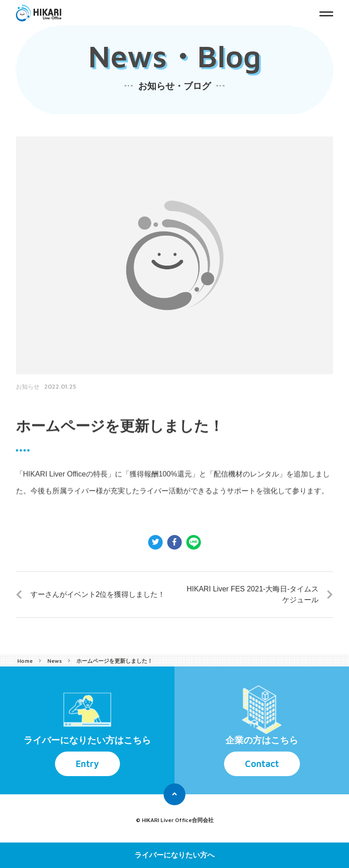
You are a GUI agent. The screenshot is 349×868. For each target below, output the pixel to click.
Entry (87, 764)
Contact (262, 764)
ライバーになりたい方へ (174, 855)
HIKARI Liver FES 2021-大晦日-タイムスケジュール (253, 594)
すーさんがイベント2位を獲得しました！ (98, 594)
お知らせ (28, 404)
